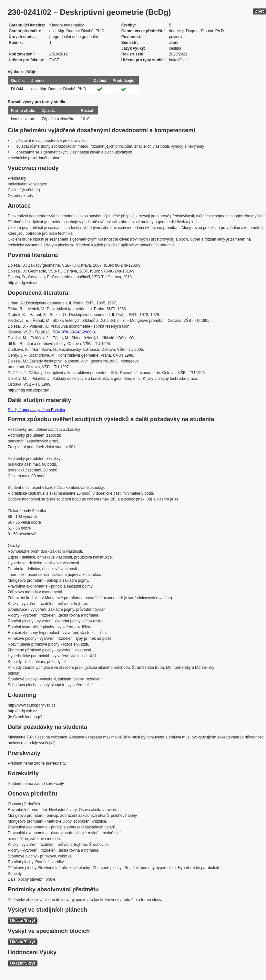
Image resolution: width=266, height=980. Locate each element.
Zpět (259, 11)
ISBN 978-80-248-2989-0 (73, 332)
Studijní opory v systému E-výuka (36, 410)
